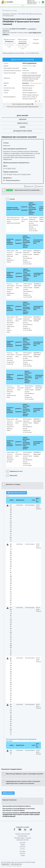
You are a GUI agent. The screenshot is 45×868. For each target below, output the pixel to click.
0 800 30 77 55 (30, 1)
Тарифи (23, 856)
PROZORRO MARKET (23, 836)
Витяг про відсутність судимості (23, 104)
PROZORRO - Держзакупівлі (23, 834)
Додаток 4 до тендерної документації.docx (11, 720)
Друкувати (8, 793)
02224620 (25, 83)
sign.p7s (11, 752)
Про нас (22, 849)
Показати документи (12, 180)
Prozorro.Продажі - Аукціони (22, 838)
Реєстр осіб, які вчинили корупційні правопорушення (23, 107)
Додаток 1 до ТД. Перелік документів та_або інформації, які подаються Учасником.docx (11, 574)
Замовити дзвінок (31, 3)
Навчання (23, 843)
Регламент (23, 852)
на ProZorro (32, 29)
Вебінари (22, 854)
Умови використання (16, 864)
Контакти (23, 847)
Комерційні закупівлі (22, 840)
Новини (23, 845)
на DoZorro (6, 31)
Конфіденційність (6, 864)
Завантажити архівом (17, 493)
